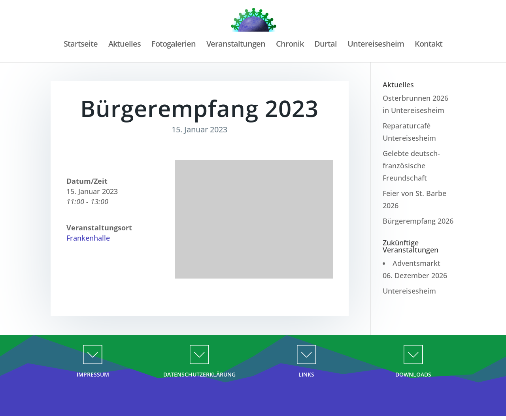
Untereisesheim (376, 45)
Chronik (290, 45)
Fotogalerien (174, 45)
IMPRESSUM (93, 374)
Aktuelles (125, 45)
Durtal (326, 45)
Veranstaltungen (236, 45)
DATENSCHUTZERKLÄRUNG (199, 374)
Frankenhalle (88, 238)
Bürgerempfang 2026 (418, 221)
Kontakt (429, 45)
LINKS (306, 374)
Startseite (81, 45)
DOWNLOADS (413, 374)
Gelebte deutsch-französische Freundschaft (411, 165)
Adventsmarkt (416, 263)
